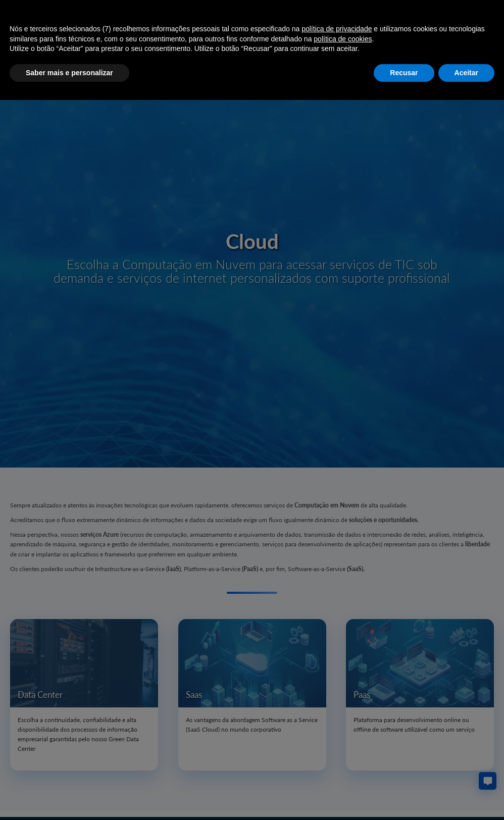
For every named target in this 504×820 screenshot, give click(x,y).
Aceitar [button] (466, 73)
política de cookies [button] (343, 39)
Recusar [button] (404, 73)
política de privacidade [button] (337, 29)
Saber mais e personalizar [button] (69, 73)
